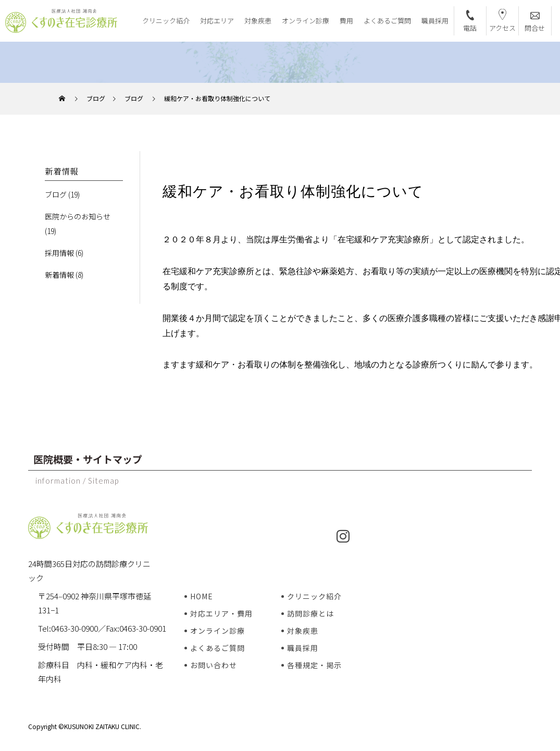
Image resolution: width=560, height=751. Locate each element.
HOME (202, 596)
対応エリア (217, 21)
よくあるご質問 (387, 21)
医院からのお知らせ (78, 216)
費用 (346, 21)
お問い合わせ (214, 665)
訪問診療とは (310, 613)
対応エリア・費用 (221, 613)
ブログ (56, 194)
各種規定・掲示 (314, 665)
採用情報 (59, 253)
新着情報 (59, 275)
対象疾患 (258, 21)
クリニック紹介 (166, 21)
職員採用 (435, 21)
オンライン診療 (306, 21)
